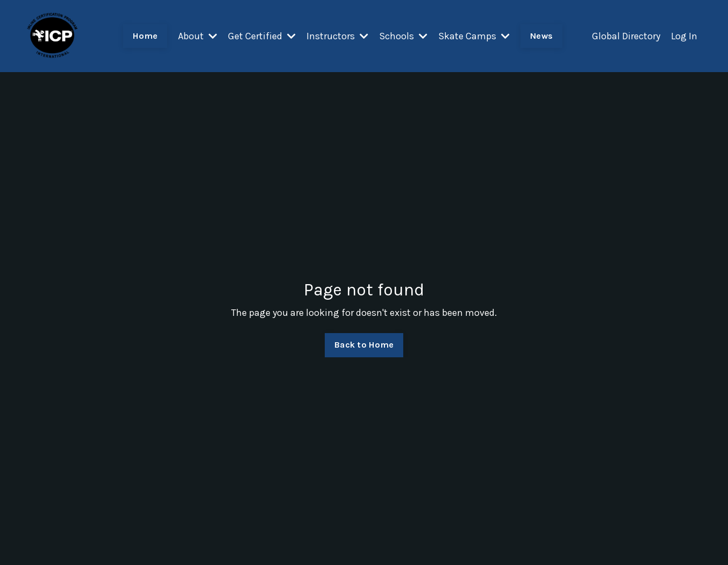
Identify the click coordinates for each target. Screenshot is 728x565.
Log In (684, 36)
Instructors (337, 36)
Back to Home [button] (364, 345)
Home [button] (145, 36)
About (198, 36)
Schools (403, 36)
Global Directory (626, 36)
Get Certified (262, 36)
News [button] (541, 36)
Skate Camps (474, 36)
